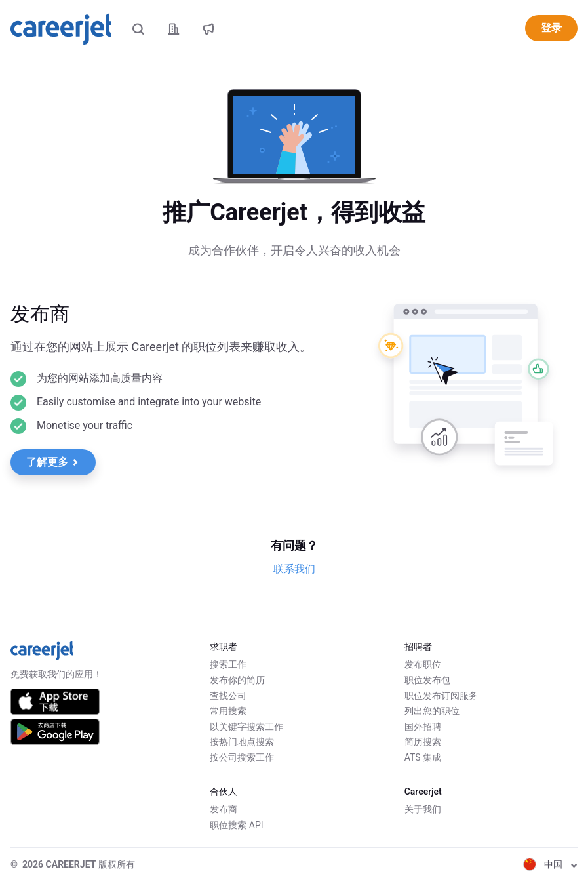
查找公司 (228, 696)
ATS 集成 (423, 757)
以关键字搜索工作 (246, 727)
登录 (551, 28)
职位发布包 (427, 680)
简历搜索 (423, 742)
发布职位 (423, 664)
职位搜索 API (236, 825)
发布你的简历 (237, 680)
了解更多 (52, 462)
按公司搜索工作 (242, 757)
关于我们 (423, 809)
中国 (550, 864)
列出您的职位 (432, 711)
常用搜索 (228, 711)
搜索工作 (228, 664)
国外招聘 (423, 727)
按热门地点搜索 (242, 742)
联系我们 (294, 569)
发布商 (224, 809)
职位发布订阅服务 (441, 696)
